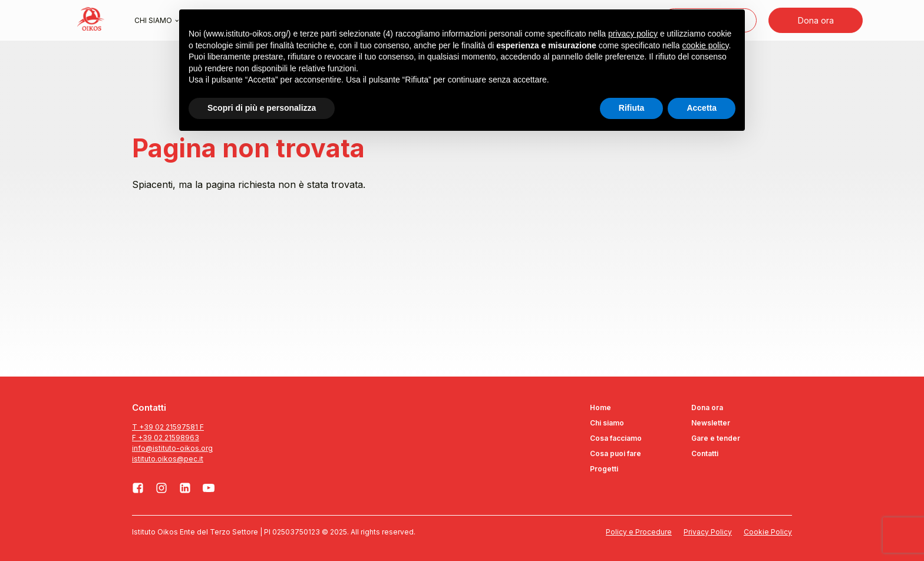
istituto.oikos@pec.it (168, 459)
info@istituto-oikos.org (172, 448)
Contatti (705, 453)
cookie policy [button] (705, 45)
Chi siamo (153, 20)
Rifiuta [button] (632, 108)
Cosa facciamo (616, 438)
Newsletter (711, 423)
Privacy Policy (708, 532)
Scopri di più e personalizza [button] (262, 108)
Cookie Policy (768, 532)
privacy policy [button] (633, 34)
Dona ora (816, 20)
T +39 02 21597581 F (168, 427)
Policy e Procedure (639, 532)
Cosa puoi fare (616, 453)
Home (600, 407)
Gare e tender (716, 438)
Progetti (604, 469)
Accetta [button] (702, 108)
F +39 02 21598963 (166, 438)
